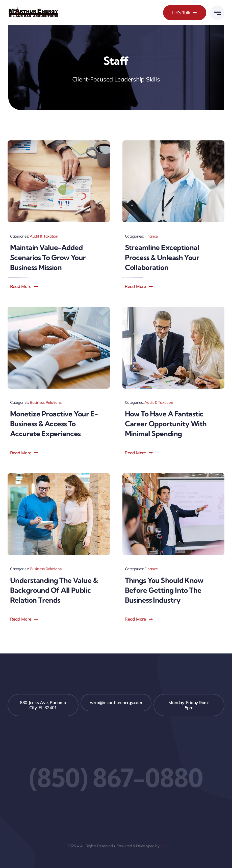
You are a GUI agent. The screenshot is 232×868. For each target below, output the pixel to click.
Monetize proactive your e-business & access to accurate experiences (54, 424)
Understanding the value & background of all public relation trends (54, 590)
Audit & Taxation (44, 236)
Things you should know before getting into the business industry (164, 590)
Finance (151, 236)
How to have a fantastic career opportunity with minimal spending (166, 424)
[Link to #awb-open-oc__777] (217, 13)
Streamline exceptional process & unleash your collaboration (162, 257)
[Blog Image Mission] (59, 143)
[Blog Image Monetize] (59, 309)
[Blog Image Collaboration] (174, 143)
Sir (162, 846)
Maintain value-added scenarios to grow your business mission (48, 257)
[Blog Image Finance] (174, 475)
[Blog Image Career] (174, 309)
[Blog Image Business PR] (59, 475)
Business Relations (46, 402)
